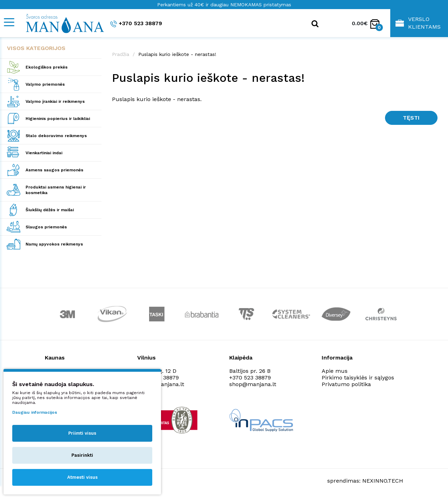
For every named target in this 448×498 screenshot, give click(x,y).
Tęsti (411, 118)
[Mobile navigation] (9, 22)
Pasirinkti (82, 455)
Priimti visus (82, 433)
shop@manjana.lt (253, 384)
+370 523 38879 (136, 24)
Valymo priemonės (45, 84)
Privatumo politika (346, 384)
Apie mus (335, 371)
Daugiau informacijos (35, 412)
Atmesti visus (82, 477)
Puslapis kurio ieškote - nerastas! (177, 54)
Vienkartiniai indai (44, 153)
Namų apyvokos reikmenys (54, 244)
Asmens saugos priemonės (54, 170)
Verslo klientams (418, 23)
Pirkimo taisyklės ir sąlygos (358, 378)
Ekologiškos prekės (47, 67)
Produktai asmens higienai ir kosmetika (56, 190)
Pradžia (121, 54)
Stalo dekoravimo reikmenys (56, 136)
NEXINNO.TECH (383, 481)
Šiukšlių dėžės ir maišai (50, 210)
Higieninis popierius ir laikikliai (58, 119)
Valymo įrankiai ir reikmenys (55, 101)
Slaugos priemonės (46, 227)
